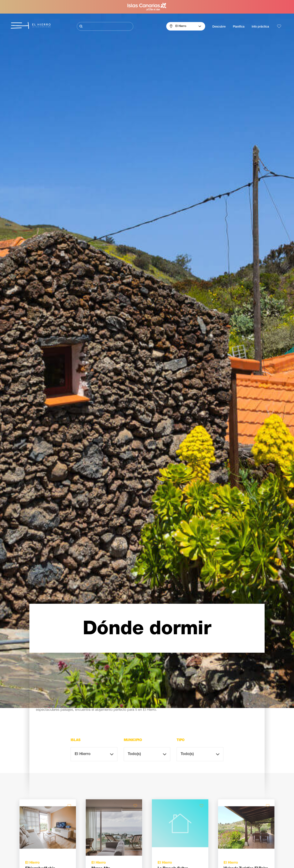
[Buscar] (105, 26)
